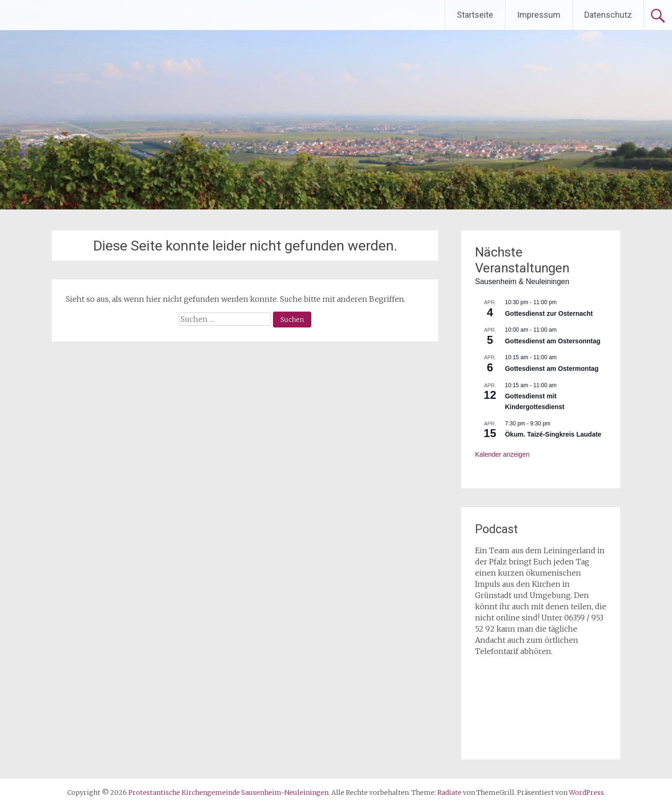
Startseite (475, 15)
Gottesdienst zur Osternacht (549, 313)
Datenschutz (608, 15)
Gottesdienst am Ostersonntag (553, 341)
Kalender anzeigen (502, 454)
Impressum (539, 15)
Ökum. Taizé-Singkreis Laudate (553, 434)
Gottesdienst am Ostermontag (552, 369)
